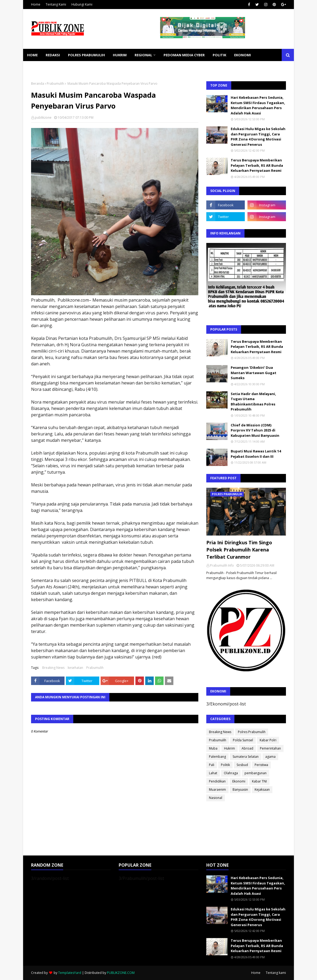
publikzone (43, 117)
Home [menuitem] (32, 55)
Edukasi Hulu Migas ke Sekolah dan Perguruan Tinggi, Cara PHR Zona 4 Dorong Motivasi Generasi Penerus (258, 137)
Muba (213, 748)
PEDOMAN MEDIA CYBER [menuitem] (184, 55)
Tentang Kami (56, 4)
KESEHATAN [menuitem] (37, 67)
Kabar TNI (259, 781)
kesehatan (75, 668)
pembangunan (256, 773)
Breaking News (53, 668)
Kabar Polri (268, 740)
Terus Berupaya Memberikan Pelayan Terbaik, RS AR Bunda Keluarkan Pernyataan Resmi (257, 165)
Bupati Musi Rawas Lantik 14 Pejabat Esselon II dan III (256, 454)
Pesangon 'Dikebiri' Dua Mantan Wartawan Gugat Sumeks (254, 373)
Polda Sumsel (243, 740)
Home (36, 4)
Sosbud (242, 765)
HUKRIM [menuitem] (120, 55)
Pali (212, 765)
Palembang (217, 757)
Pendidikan (217, 781)
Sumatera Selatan (246, 757)
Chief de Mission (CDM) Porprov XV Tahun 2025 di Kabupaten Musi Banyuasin (255, 430)
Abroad (247, 748)
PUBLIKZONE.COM (121, 973)
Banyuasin (240, 789)
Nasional (216, 798)
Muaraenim (217, 789)
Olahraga (231, 773)
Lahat (213, 773)
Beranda (38, 84)
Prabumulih (55, 84)
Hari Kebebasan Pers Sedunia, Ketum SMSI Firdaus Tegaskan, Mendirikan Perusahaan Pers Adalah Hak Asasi (258, 105)
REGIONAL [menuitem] (143, 55)
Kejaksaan (262, 789)
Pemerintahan (270, 748)
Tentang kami (276, 973)
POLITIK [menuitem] (219, 55)
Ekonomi (239, 781)
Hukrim (230, 748)
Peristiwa (261, 765)
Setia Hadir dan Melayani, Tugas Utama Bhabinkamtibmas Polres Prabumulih (253, 402)
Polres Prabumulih (252, 732)
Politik (225, 765)
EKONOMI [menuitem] (243, 55)
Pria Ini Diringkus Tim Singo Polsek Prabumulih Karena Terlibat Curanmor (239, 550)
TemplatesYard (70, 973)
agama (270, 757)
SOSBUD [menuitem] (63, 67)
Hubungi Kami (82, 4)
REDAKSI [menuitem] (53, 55)
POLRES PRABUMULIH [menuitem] (86, 55)
